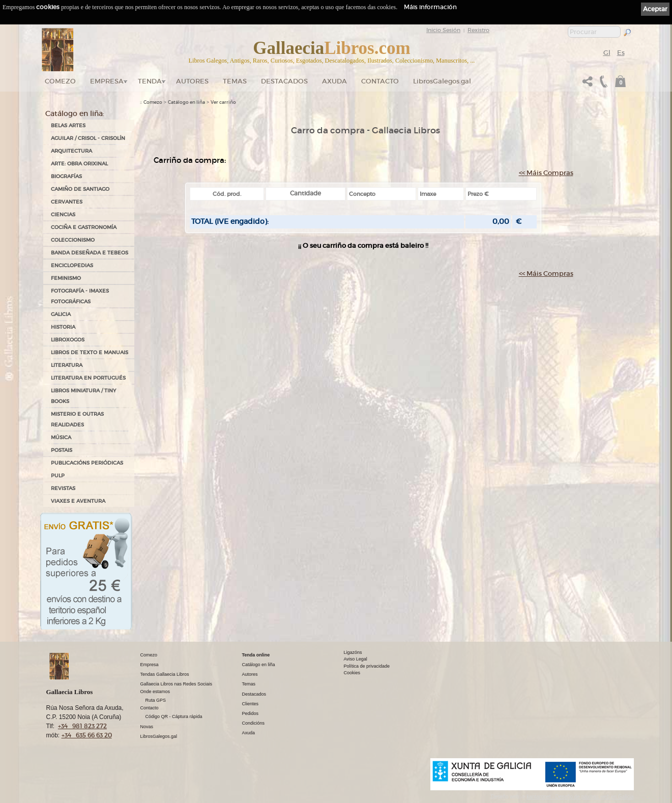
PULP (58, 476)
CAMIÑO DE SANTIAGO (80, 189)
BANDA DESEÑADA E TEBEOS (90, 253)
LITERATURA (67, 365)
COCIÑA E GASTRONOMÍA (84, 227)
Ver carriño (223, 102)
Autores (192, 81)
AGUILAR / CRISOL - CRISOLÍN (88, 138)
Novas (147, 727)
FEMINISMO (66, 278)
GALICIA (61, 314)
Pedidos (251, 713)
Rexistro (478, 30)
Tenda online (256, 655)
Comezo (60, 81)
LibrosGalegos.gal (442, 81)
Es (621, 53)
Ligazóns (353, 652)
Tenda (150, 81)
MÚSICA (61, 437)
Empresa (107, 81)
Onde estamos (155, 692)
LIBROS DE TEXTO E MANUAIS (90, 352)
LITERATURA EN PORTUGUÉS (88, 378)
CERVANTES (67, 202)
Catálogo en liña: (75, 113)
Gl (607, 53)
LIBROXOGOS (68, 340)
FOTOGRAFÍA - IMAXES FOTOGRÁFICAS (80, 296)
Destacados (254, 694)
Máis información (430, 7)
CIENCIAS (63, 214)
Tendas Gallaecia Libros (165, 674)
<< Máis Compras (546, 173)
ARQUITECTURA (71, 151)
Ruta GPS (156, 700)
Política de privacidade (367, 666)
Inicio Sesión (443, 30)
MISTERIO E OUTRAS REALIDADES (77, 419)
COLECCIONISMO (73, 240)
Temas (235, 81)
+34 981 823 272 (82, 726)
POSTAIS (62, 450)
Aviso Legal (356, 659)
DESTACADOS (284, 81)
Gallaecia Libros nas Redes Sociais (177, 684)
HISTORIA (63, 327)
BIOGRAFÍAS (66, 176)
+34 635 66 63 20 (87, 735)
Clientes (251, 704)
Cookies (352, 673)
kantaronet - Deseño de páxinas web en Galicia (580, 797)
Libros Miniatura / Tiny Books (83, 396)
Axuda (334, 81)
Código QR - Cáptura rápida (174, 716)
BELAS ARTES (68, 125)
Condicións (254, 723)
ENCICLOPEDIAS (72, 265)
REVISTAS (63, 488)
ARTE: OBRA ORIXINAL (79, 164)
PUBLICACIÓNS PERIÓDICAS (87, 463)
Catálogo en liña (186, 102)
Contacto (380, 81)
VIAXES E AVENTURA (78, 501)
